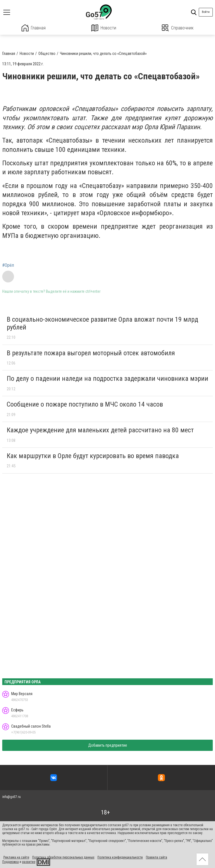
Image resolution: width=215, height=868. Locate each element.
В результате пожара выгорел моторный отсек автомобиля (91, 353)
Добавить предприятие (108, 745)
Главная (34, 28)
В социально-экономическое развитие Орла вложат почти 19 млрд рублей (102, 323)
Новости (104, 28)
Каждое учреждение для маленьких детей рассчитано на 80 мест (100, 430)
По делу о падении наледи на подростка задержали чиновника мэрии (107, 379)
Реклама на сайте (16, 857)
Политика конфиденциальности (120, 857)
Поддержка (10, 862)
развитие (29, 862)
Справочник (178, 28)
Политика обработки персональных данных (63, 857)
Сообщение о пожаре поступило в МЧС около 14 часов (85, 404)
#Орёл (8, 265)
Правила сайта (156, 857)
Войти (206, 12)
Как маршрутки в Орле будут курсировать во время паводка (93, 456)
